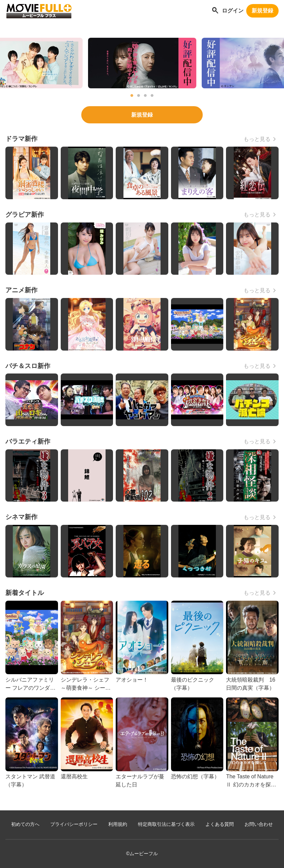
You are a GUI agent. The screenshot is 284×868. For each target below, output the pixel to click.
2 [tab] (139, 96)
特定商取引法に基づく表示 (166, 824)
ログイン (233, 11)
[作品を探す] (215, 11)
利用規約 (118, 824)
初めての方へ (25, 824)
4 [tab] (152, 96)
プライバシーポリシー (74, 824)
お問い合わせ (259, 824)
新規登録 (262, 11)
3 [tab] (145, 96)
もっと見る (257, 139)
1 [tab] (132, 96)
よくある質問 (220, 824)
